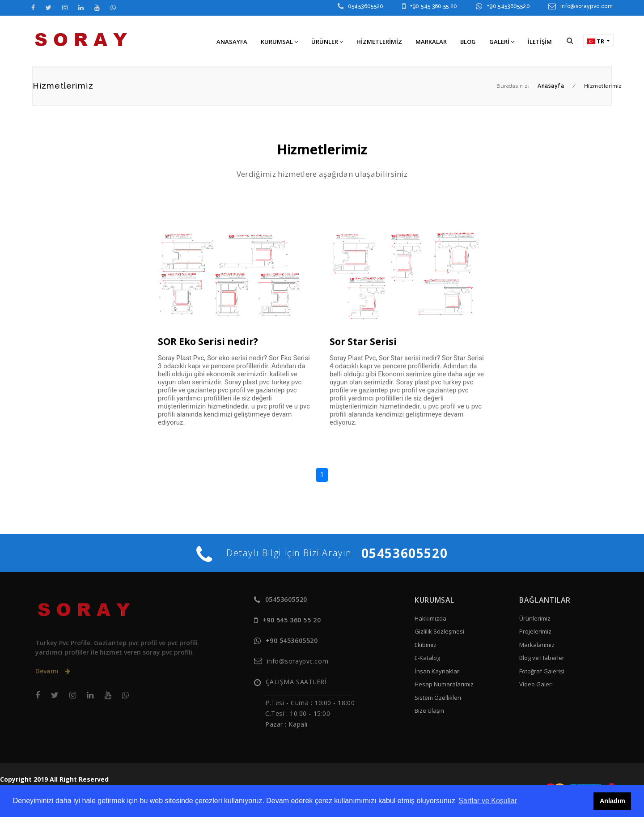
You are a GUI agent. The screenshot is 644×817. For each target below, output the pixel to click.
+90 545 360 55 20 (434, 6)
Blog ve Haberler (542, 658)
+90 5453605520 (508, 6)
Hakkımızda (430, 618)
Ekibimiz (426, 645)
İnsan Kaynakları (438, 671)
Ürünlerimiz (535, 618)
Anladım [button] (612, 801)
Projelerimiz (535, 631)
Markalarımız (537, 645)
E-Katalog (427, 658)
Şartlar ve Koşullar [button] (488, 801)
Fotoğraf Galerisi (542, 671)
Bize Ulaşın (429, 711)
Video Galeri (536, 684)
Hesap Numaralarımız (444, 684)
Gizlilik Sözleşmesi (439, 631)
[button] (570, 40)
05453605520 (366, 6)
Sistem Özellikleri (438, 698)
